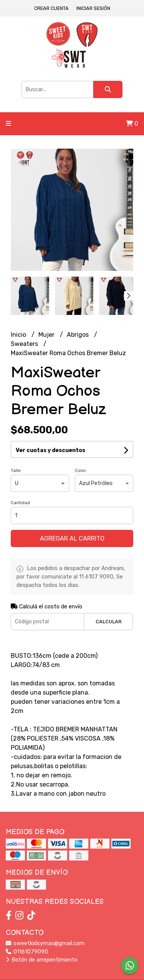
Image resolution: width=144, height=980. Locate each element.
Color (80, 471)
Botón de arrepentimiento (42, 960)
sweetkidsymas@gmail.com (45, 943)
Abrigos (79, 335)
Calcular (109, 622)
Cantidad (20, 503)
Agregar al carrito (72, 538)
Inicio (19, 335)
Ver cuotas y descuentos (50, 450)
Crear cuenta (51, 8)
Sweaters (25, 344)
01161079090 (27, 952)
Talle (16, 471)
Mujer (47, 335)
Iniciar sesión (93, 8)
